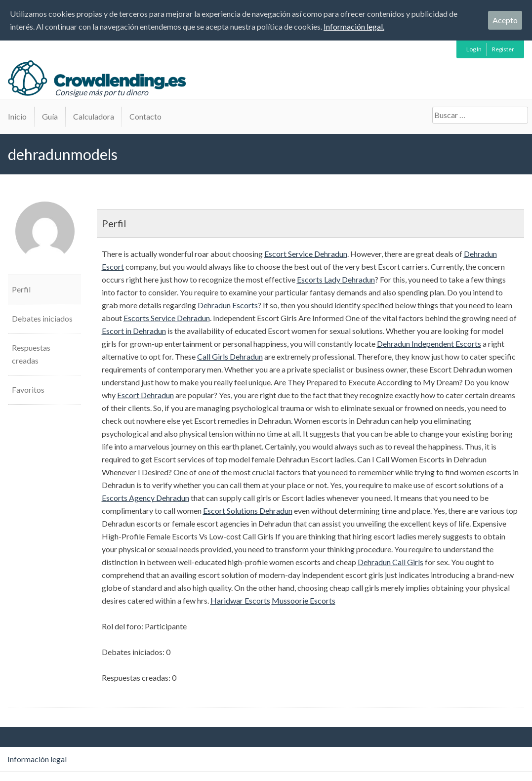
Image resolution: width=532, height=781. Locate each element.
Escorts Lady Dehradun (336, 279)
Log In (474, 49)
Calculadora (94, 116)
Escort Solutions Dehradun (248, 511)
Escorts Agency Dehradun (145, 498)
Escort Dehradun (145, 395)
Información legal (37, 759)
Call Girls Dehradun (230, 356)
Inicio (17, 116)
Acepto (505, 20)
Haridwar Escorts (240, 600)
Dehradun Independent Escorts (429, 344)
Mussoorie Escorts (304, 600)
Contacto (145, 116)
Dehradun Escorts (228, 305)
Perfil (21, 289)
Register (503, 49)
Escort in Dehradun (134, 331)
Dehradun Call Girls (390, 562)
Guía (50, 116)
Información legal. (354, 26)
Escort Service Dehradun (306, 254)
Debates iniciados (42, 318)
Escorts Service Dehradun (167, 318)
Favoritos (28, 390)
